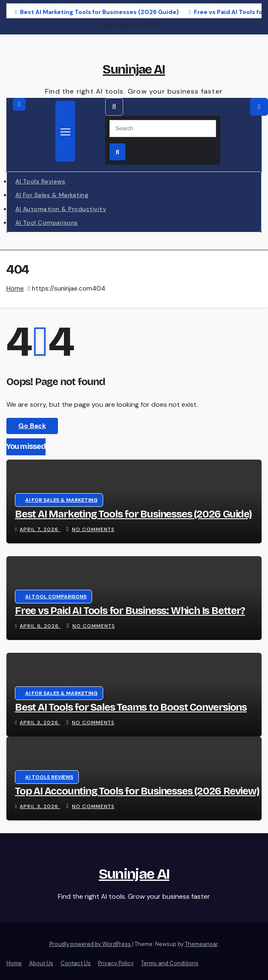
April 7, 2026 (40, 529)
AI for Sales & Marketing (52, 195)
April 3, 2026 (40, 723)
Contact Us (76, 963)
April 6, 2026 (40, 626)
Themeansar (201, 944)
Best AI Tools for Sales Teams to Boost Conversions (131, 707)
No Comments (93, 529)
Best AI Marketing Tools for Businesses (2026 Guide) (133, 514)
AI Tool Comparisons (47, 223)
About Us (41, 963)
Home (15, 289)
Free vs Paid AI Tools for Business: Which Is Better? (130, 611)
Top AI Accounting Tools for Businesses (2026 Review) (137, 791)
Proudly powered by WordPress (91, 944)
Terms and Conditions (170, 963)
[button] (114, 107)
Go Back (32, 426)
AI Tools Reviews (40, 181)
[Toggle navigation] (65, 131)
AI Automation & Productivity (61, 209)
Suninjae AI (134, 69)
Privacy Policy (116, 963)
